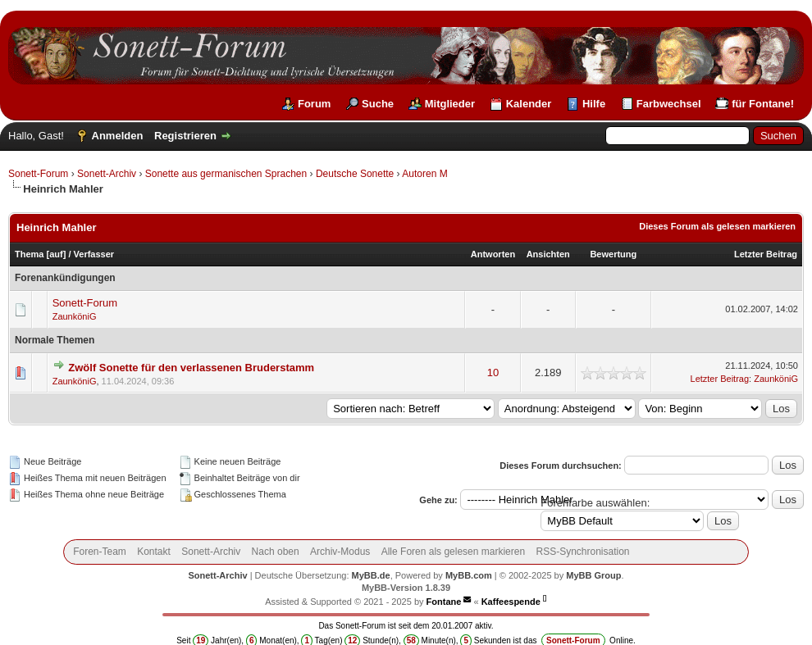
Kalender (529, 104)
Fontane (444, 602)
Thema (29, 254)
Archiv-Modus (340, 552)
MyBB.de (371, 575)
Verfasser (94, 254)
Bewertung (613, 254)
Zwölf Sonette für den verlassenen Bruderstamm (191, 368)
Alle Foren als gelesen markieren (453, 552)
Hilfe (594, 104)
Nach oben (276, 552)
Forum (314, 104)
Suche (378, 104)
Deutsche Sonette (355, 174)
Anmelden (118, 136)
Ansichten (548, 254)
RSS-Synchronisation (582, 552)
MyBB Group (593, 575)
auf (56, 254)
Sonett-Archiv (107, 174)
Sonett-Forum (38, 174)
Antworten (493, 254)
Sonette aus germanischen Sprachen (226, 174)
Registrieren (185, 136)
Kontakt (154, 552)
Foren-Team (100, 552)
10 (493, 372)
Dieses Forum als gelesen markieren (717, 226)
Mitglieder (450, 104)
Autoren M (424, 174)
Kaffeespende (511, 602)
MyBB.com (469, 575)
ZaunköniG (75, 316)
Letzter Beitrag (766, 254)
